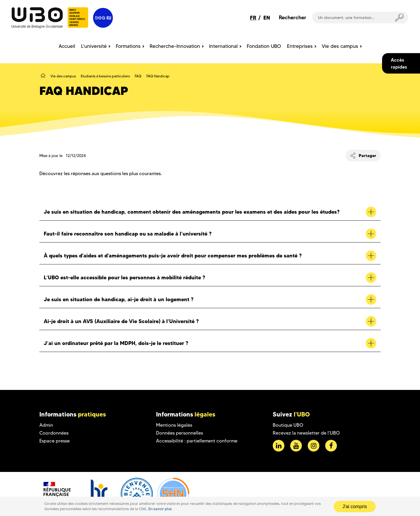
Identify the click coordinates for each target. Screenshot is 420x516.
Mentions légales (174, 425)
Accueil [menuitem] (67, 46)
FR (253, 18)
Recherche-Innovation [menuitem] (175, 46)
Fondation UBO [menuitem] (264, 46)
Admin (46, 425)
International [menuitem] (223, 46)
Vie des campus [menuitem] (340, 46)
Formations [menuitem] (128, 46)
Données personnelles (180, 433)
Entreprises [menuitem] (300, 46)
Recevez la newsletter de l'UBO (306, 433)
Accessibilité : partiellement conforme (197, 441)
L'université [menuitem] (94, 46)
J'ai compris (355, 507)
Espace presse (55, 441)
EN (267, 18)
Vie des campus (63, 76)
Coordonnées (54, 433)
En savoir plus (160, 509)
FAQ (138, 76)
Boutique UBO (288, 425)
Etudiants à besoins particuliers (105, 76)
